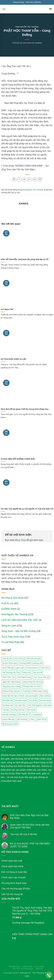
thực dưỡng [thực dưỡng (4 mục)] (45, 696)
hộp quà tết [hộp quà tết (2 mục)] (38, 672)
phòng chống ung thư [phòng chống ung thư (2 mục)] (11, 691)
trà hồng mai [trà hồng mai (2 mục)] (7, 705)
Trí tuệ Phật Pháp (10, 642)
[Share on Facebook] (19, 179)
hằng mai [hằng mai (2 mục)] (26, 672)
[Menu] (4, 9)
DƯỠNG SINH (9, 609)
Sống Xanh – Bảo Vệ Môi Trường (19, 631)
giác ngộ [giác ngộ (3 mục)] (20, 668)
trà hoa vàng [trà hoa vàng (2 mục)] (45, 700)
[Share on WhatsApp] (14, 179)
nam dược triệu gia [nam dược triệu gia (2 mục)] (42, 677)
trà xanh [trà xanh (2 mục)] (48, 705)
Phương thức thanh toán (14, 883)
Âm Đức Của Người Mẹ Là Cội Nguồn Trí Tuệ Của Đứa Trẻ (27, 509)
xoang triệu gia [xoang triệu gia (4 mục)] (8, 719)
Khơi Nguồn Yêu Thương (27, 27)
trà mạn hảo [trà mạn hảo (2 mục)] (20, 705)
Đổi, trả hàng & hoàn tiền (14, 872)
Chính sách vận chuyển (13, 877)
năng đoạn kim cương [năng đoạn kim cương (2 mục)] (11, 686)
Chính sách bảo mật (12, 861)
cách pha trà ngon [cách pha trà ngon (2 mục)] (34, 658)
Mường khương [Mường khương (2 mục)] (25, 677)
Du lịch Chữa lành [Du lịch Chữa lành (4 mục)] (10, 663)
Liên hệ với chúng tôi (12, 894)
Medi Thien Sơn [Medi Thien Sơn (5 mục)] (9, 677)
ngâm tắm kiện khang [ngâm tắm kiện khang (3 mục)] (11, 682)
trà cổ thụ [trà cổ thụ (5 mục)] (33, 700)
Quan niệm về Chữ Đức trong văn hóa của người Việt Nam (30, 826)
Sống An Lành (9, 626)
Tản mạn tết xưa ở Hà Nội (24, 834)
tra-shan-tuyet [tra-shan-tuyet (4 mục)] (21, 700)
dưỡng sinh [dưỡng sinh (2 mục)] (38, 663)
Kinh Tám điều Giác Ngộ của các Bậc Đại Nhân (29, 817)
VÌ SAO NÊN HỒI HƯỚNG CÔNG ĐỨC (18, 459)
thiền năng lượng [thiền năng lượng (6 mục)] (40, 691)
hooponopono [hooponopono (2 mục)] (32, 668)
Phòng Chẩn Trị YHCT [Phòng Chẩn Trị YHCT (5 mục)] (32, 686)
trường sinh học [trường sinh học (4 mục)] (18, 710)
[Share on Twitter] (24, 179)
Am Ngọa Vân (7, 309)
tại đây (17, 193)
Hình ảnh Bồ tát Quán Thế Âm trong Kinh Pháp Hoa (25, 409)
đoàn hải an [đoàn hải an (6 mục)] (42, 719)
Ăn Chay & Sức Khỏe (13, 598)
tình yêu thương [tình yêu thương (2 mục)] (9, 715)
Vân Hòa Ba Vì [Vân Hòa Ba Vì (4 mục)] (24, 715)
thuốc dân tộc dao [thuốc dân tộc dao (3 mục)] (10, 696)
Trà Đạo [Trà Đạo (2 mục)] (6, 710)
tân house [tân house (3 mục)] (32, 710)
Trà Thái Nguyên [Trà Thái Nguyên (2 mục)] (35, 705)
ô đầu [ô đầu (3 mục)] (32, 719)
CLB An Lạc (8, 603)
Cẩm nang (27, 967)
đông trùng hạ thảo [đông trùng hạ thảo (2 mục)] (10, 724)
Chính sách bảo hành (12, 866)
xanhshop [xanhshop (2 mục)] (37, 715)
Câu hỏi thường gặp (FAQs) (16, 889)
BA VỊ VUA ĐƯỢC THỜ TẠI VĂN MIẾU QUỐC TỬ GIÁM (30, 845)
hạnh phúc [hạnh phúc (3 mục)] (45, 668)
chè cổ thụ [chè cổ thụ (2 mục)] (19, 658)
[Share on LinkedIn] (40, 179)
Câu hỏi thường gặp (23, 969)
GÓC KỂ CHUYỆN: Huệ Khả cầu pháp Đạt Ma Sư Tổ (24, 259)
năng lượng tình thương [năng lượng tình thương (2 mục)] (33, 682)
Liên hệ (39, 969)
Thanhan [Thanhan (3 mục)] (26, 691)
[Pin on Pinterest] (35, 179)
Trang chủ (15, 967)
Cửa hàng (39, 967)
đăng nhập (20, 540)
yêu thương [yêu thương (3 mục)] (22, 719)
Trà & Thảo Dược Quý (13, 637)
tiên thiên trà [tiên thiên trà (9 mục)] (7, 700)
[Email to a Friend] (30, 179)
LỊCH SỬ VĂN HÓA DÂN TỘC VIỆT (20, 620)
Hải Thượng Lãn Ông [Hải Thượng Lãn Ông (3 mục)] (11, 672)
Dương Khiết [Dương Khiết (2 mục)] (25, 663)
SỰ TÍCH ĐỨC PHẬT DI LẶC (14, 359)
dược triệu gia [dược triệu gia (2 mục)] (8, 668)
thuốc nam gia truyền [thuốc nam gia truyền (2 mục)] (29, 696)
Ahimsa (38, 43)
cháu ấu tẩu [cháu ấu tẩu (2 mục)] (7, 658)
